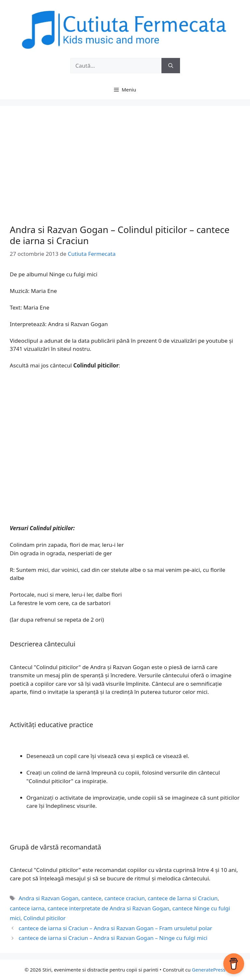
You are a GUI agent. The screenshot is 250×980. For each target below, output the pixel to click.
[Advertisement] (125, 172)
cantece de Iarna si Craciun (183, 898)
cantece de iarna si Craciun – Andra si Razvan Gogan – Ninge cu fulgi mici (113, 938)
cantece (91, 898)
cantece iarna (27, 908)
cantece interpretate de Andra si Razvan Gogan (109, 908)
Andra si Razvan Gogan (49, 898)
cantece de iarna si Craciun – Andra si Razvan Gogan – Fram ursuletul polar (115, 928)
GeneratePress (208, 970)
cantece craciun (125, 898)
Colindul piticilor (45, 918)
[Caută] (171, 66)
